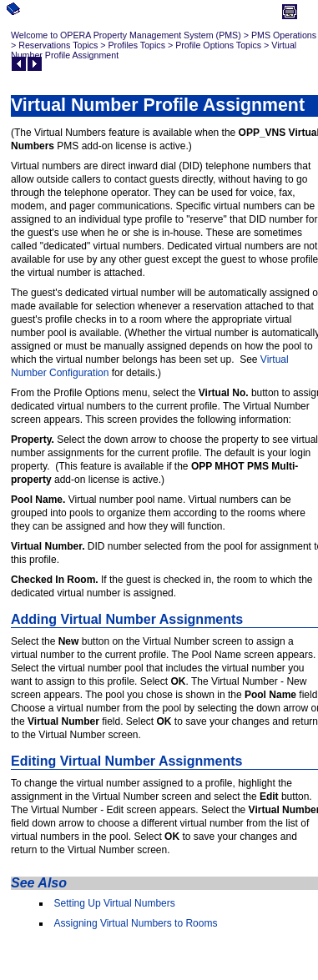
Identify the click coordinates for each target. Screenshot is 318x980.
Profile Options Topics (218, 45)
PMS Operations (284, 35)
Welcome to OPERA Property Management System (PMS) (126, 35)
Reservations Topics (58, 45)
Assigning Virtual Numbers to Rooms (136, 923)
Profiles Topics (137, 45)
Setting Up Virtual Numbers (115, 903)
